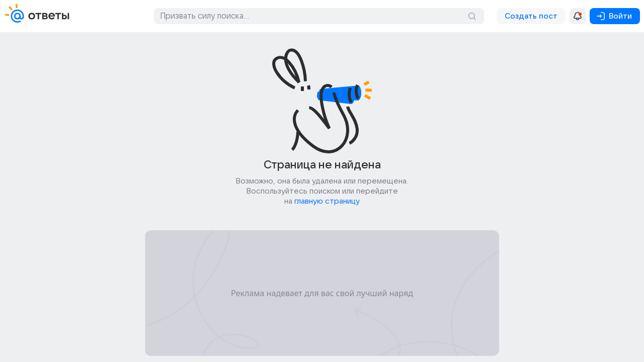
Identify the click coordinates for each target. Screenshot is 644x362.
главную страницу (327, 201)
